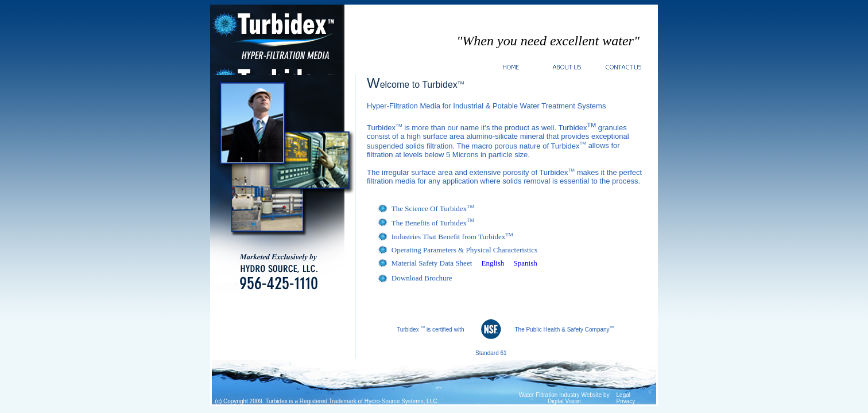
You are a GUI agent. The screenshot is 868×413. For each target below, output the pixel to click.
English (493, 263)
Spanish (526, 263)
